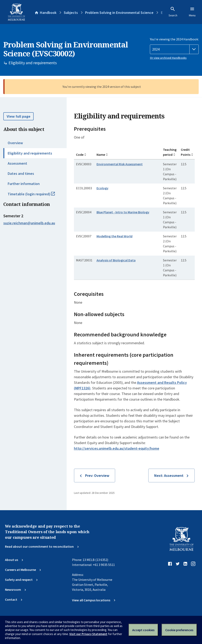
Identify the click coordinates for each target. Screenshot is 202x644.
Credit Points (186, 152)
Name (101, 155)
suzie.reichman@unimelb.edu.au (29, 223)
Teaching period (170, 152)
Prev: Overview (97, 475)
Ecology (102, 188)
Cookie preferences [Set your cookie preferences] (179, 630)
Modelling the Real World (114, 236)
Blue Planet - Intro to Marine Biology (123, 212)
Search (173, 12)
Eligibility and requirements (30, 153)
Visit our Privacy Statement (88, 634)
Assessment (17, 163)
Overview (15, 143)
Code (80, 155)
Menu (192, 12)
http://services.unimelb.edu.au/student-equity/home (117, 448)
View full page (18, 116)
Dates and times (21, 173)
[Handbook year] (174, 49)
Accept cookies (143, 630)
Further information (24, 184)
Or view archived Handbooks (168, 58)
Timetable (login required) (36, 196)
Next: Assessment (169, 475)
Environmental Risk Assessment (120, 164)
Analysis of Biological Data (116, 260)
